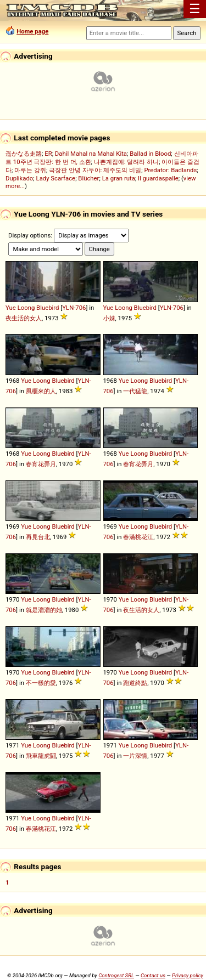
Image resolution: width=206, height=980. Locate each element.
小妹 (109, 318)
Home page (32, 31)
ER (48, 154)
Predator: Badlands (170, 170)
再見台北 (38, 537)
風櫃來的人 (41, 391)
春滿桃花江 (138, 537)
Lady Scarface (56, 178)
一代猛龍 (135, 391)
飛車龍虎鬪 (41, 756)
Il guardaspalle (158, 178)
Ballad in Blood (150, 154)
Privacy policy (188, 975)
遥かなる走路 (24, 154)
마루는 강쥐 (30, 170)
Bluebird (48, 308)
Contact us (153, 975)
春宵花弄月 (41, 464)
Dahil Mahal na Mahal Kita (91, 154)
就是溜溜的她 (44, 610)
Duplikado (19, 178)
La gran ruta (119, 178)
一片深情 (135, 756)
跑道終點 (135, 683)
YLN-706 (74, 308)
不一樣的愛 (41, 683)
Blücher (88, 178)
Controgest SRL (116, 975)
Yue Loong (20, 308)
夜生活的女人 (24, 318)
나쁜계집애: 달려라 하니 (126, 162)
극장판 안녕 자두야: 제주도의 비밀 (95, 170)
